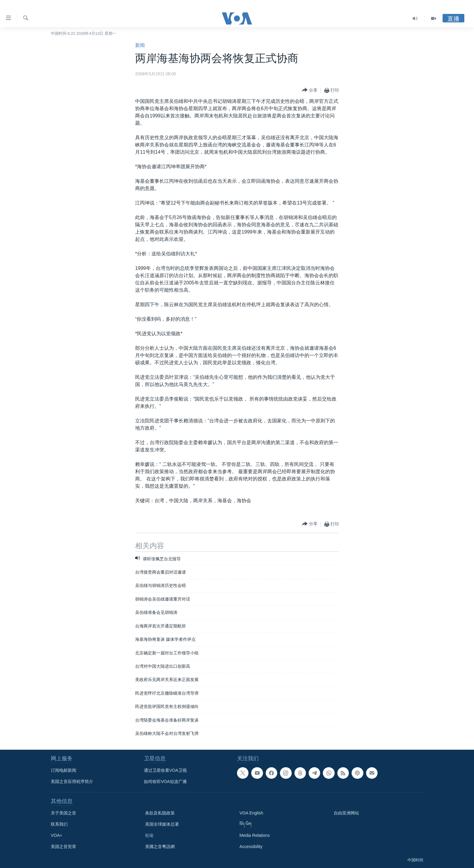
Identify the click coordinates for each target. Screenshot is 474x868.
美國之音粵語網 (160, 847)
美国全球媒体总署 (162, 824)
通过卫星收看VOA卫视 (165, 770)
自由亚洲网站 (346, 813)
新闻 (140, 45)
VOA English (251, 813)
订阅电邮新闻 (63, 770)
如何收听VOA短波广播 (165, 781)
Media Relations (255, 835)
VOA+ (57, 835)
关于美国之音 (63, 813)
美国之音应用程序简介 (72, 781)
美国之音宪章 (63, 847)
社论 (149, 835)
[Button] (310, 90)
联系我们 (59, 824)
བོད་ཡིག (245, 824)
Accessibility (251, 847)
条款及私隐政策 (160, 813)
